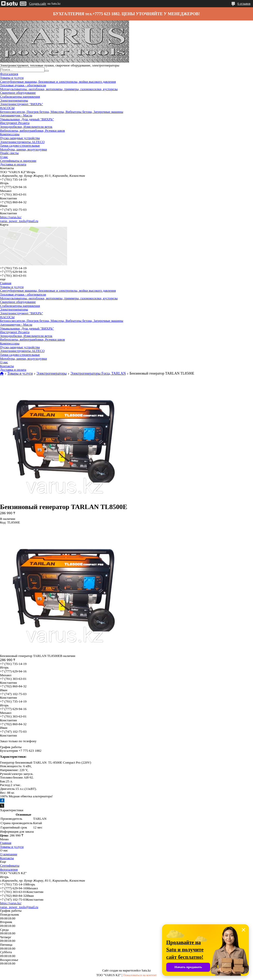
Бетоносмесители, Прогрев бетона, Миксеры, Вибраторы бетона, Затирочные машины (62, 112)
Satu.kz (146, 970)
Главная (6, 283)
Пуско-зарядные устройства (20, 138)
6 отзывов (244, 4)
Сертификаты (10, 865)
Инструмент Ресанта (15, 123)
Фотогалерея (9, 74)
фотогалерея (9, 869)
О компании (9, 854)
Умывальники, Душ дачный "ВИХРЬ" (27, 119)
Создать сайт (38, 4)
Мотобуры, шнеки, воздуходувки (23, 149)
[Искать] (47, 71)
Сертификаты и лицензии (18, 161)
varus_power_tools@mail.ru (19, 221)
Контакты (7, 366)
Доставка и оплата (13, 164)
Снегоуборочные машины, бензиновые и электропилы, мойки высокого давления (58, 82)
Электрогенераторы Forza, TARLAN (98, 374)
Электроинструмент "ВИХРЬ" (21, 104)
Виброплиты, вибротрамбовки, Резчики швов (32, 130)
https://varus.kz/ (11, 217)
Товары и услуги (12, 78)
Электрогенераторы (14, 100)
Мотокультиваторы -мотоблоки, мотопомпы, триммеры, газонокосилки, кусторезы (59, 89)
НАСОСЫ (7, 108)
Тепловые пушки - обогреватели (23, 85)
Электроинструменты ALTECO (22, 142)
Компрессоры (10, 134)
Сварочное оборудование (18, 93)
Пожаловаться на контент (140, 975)
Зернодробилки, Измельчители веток (26, 127)
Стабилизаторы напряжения (20, 96)
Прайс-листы (9, 153)
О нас (4, 157)
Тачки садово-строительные (20, 145)
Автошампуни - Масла (16, 115)
